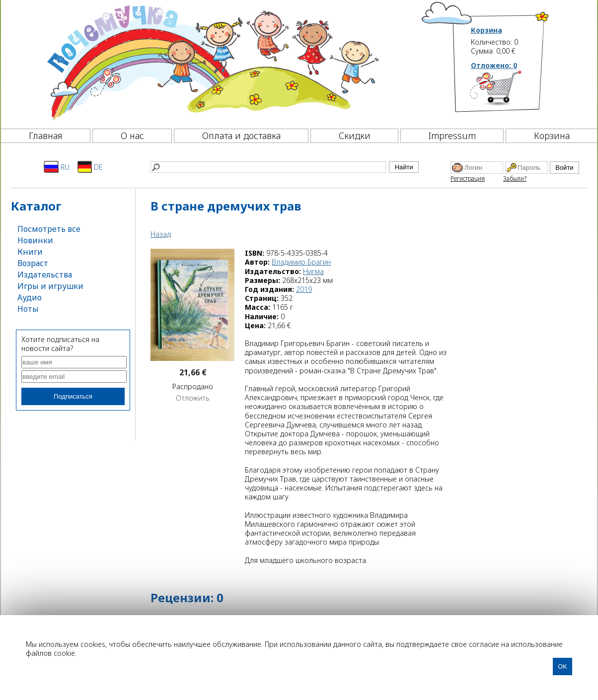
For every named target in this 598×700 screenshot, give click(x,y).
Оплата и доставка (241, 136)
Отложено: (494, 65)
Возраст (33, 263)
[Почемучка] (212, 62)
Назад (161, 234)
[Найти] (268, 167)
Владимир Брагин (301, 262)
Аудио (30, 297)
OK (562, 666)
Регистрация (468, 178)
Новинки (35, 240)
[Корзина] (510, 92)
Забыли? (515, 178)
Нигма (313, 271)
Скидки (355, 136)
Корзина (486, 30)
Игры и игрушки (50, 286)
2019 (304, 289)
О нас (132, 136)
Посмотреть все (49, 229)
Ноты (28, 309)
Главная (46, 136)
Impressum (452, 136)
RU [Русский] (57, 167)
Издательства (45, 275)
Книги (30, 252)
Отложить (193, 398)
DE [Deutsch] (90, 167)
